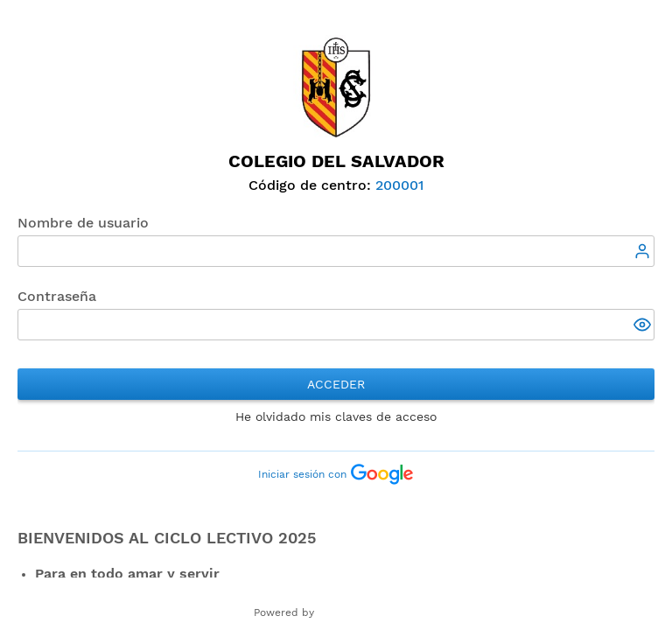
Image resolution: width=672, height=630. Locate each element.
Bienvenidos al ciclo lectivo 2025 (167, 538)
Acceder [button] (336, 384)
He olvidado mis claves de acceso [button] (336, 416)
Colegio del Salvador (336, 161)
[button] (644, 326)
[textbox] (336, 251)
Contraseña (57, 296)
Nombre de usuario (83, 223)
